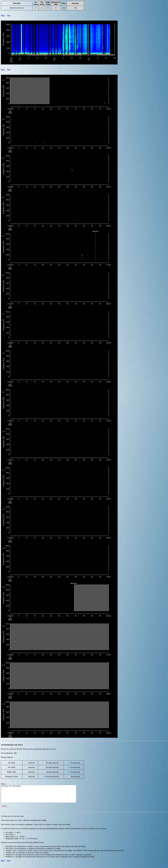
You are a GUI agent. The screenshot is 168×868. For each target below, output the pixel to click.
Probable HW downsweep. (43, 796)
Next (9, 15)
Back (3, 15)
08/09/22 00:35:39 (17, 8)
